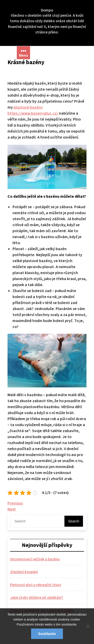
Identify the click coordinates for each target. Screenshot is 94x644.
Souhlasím (47, 634)
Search (74, 521)
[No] (88, 626)
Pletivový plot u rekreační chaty (36, 585)
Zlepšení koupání (24, 572)
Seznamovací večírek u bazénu (35, 559)
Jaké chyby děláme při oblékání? (37, 598)
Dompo (47, 10)
